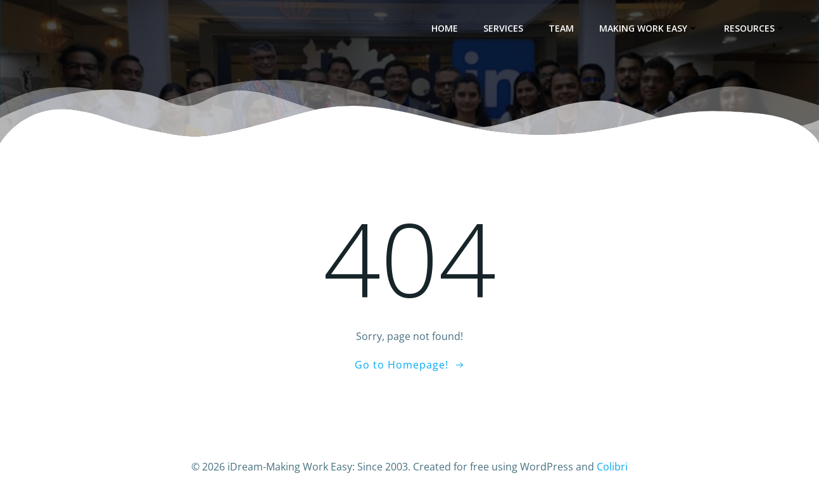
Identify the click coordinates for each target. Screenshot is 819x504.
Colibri (612, 466)
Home (446, 29)
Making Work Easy (650, 29)
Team (562, 29)
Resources (756, 29)
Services (505, 29)
